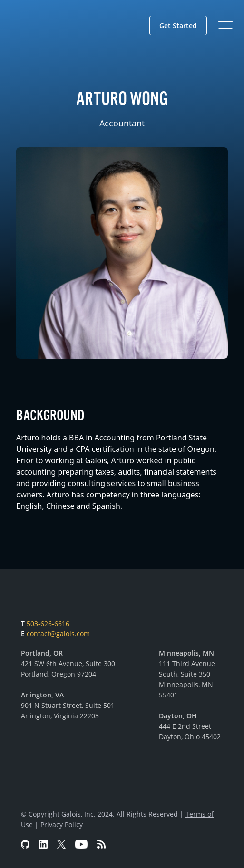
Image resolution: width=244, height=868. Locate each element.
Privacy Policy (62, 825)
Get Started (178, 25)
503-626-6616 (48, 624)
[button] (178, 25)
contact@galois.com (58, 634)
